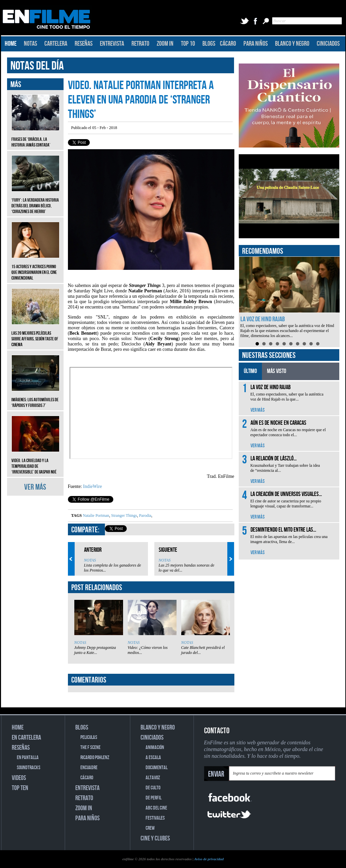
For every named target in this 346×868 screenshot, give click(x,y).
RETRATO (140, 44)
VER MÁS (35, 487)
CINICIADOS (328, 44)
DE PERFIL (153, 798)
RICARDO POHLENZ (95, 758)
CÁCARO (228, 44)
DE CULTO (153, 788)
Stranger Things (124, 515)
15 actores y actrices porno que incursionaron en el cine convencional (35, 267)
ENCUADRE (89, 768)
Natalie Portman (96, 515)
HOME (11, 44)
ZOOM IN (165, 44)
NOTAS (30, 44)
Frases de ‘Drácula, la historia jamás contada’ (35, 137)
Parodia (145, 515)
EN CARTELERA (26, 738)
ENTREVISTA (112, 44)
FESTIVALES (155, 818)
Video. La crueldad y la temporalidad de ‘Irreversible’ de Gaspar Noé (35, 461)
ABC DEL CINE (156, 808)
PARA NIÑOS (256, 44)
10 (318, 344)
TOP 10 (188, 44)
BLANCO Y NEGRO (292, 44)
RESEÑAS (84, 44)
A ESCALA (153, 758)
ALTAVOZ (153, 778)
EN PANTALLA (28, 758)
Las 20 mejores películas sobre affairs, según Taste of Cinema (35, 334)
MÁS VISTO (277, 371)
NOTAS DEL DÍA (37, 66)
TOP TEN (20, 788)
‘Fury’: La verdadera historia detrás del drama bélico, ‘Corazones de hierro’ (35, 201)
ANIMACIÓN (155, 748)
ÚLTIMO (250, 371)
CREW (150, 828)
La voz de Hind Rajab (263, 319)
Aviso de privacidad (209, 859)
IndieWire (92, 486)
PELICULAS (89, 737)
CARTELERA (56, 44)
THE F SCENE (90, 748)
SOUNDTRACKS (29, 768)
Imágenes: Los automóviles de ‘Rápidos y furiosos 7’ (35, 398)
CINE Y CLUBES (155, 838)
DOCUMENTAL (157, 768)
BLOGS (209, 44)
